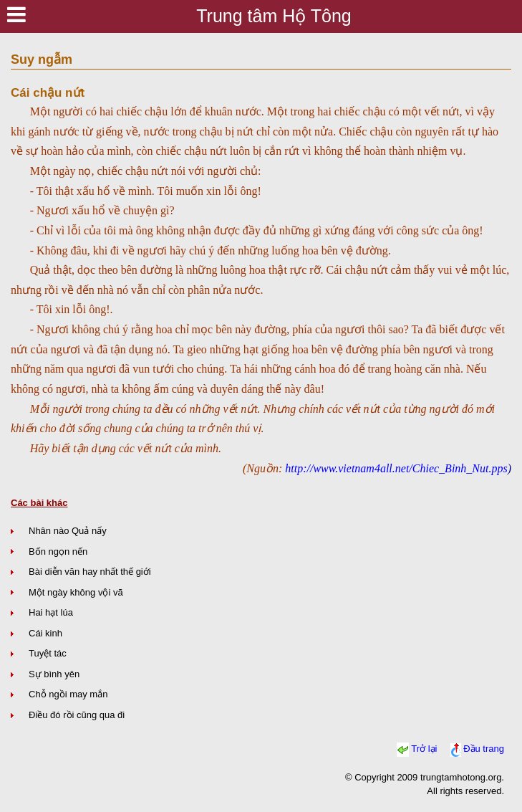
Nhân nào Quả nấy (68, 531)
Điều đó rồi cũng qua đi (77, 715)
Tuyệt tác (48, 653)
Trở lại (424, 749)
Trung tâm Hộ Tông (274, 16)
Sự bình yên (54, 674)
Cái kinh (45, 633)
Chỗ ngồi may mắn (68, 694)
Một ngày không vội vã (76, 592)
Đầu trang (484, 749)
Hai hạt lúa (51, 612)
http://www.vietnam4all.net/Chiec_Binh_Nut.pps (396, 468)
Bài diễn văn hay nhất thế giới (90, 572)
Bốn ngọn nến (58, 551)
